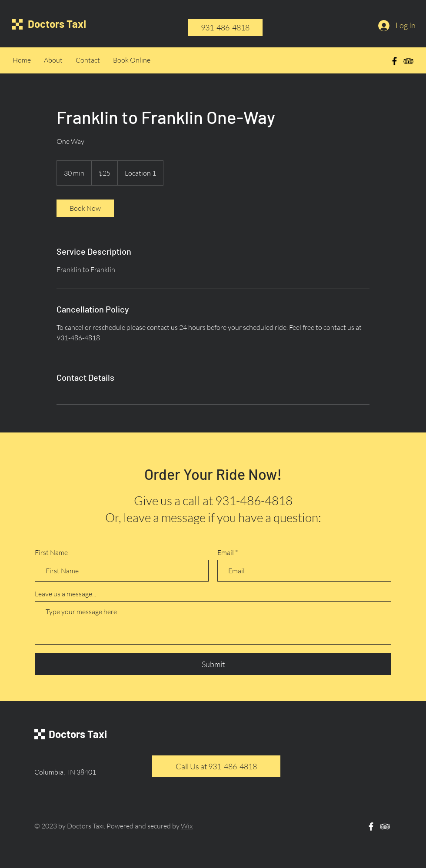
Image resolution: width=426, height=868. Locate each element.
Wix (187, 826)
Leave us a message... (65, 594)
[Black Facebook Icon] (394, 61)
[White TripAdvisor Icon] (385, 826)
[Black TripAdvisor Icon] (408, 61)
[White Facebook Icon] (371, 826)
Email (226, 552)
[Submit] (213, 664)
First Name (51, 552)
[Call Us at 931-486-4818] (216, 766)
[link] (85, 208)
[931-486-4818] (225, 28)
